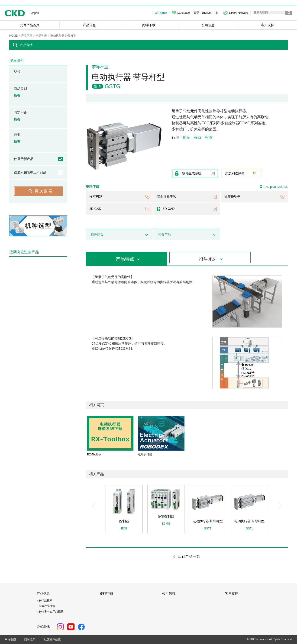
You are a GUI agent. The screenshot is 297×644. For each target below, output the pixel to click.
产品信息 (43, 593)
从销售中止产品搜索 (51, 612)
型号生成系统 (192, 173)
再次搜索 (44, 191)
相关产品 (165, 234)
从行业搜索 (45, 600)
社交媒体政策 (52, 639)
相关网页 (97, 234)
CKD (15, 13)
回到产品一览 (189, 556)
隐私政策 (30, 639)
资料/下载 (107, 593)
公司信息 (169, 593)
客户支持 (232, 593)
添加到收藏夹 (235, 173)
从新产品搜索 (47, 606)
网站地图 (10, 639)
